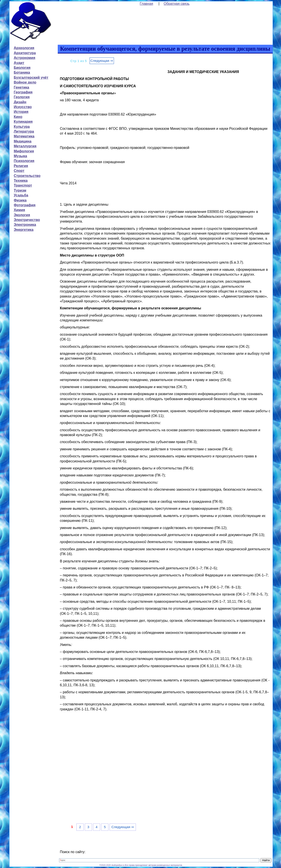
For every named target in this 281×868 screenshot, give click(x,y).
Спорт (19, 171)
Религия (21, 166)
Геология (22, 97)
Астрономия (25, 58)
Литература (24, 131)
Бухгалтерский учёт (31, 78)
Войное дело (25, 82)
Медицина (23, 141)
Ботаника (22, 72)
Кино (18, 117)
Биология (22, 68)
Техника (21, 181)
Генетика (22, 87)
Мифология (24, 151)
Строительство (27, 176)
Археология (24, 48)
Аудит (19, 63)
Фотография (25, 205)
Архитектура (25, 53)
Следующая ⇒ (102, 61)
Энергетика (24, 230)
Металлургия (25, 146)
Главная (147, 4)
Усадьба (21, 195)
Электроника (25, 225)
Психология (24, 161)
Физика (20, 200)
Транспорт (23, 185)
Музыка (21, 156)
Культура (22, 127)
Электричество (27, 220)
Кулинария (23, 122)
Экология (22, 215)
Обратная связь (177, 4)
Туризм (20, 190)
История (21, 112)
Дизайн (20, 102)
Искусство (23, 107)
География (23, 92)
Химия (20, 210)
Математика (24, 136)
